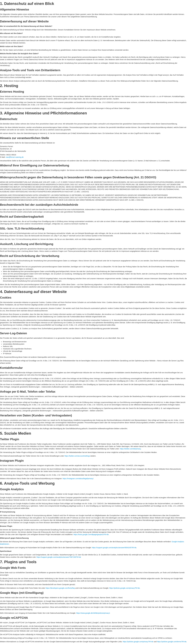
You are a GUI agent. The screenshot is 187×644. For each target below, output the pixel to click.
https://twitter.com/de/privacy (130, 449)
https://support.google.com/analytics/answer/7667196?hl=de (59, 557)
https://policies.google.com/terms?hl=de (172, 642)
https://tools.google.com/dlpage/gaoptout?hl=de (91, 534)
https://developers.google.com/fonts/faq (60, 588)
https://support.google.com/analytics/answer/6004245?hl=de (114, 548)
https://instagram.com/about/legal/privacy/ (78, 479)
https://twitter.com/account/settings (77, 456)
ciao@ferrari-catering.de (15, 157)
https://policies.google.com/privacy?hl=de (125, 588)
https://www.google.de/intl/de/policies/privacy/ (93, 613)
